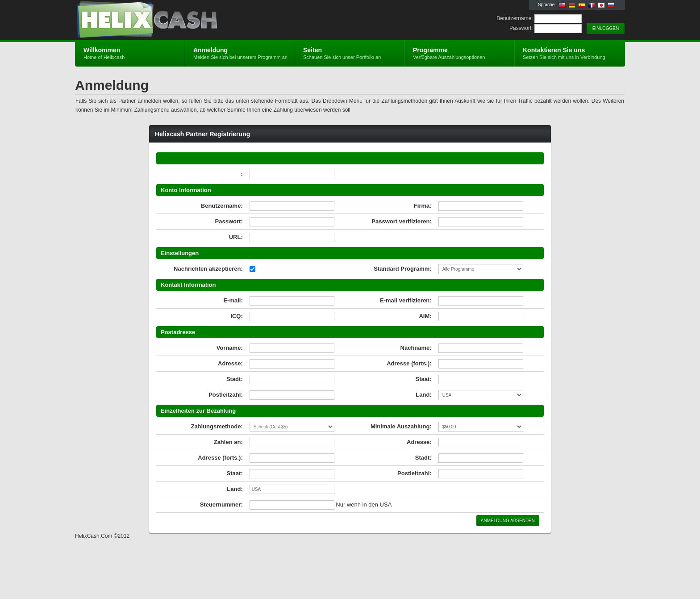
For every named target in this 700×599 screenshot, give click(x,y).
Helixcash (181, 21)
